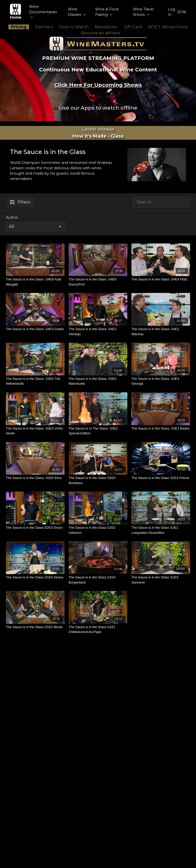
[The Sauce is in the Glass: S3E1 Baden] (161, 429)
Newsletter (106, 27)
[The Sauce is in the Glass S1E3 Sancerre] (161, 580)
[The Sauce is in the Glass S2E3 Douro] (35, 528)
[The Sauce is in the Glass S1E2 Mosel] (35, 627)
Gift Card (133, 27)
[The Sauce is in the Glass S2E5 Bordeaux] (98, 480)
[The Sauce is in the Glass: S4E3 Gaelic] (35, 329)
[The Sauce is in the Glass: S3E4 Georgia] (161, 381)
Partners (44, 27)
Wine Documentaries (43, 11)
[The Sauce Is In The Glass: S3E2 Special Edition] (98, 431)
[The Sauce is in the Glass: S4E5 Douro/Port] (98, 282)
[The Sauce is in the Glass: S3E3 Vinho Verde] (35, 431)
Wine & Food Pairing (107, 12)
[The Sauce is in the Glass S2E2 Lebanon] (98, 530)
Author (12, 217)
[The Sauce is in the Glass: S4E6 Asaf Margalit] (35, 282)
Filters (20, 202)
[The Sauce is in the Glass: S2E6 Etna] (35, 478)
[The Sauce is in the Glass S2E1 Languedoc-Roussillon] (161, 530)
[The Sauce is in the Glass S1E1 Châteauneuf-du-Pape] (98, 630)
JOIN (181, 12)
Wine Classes (77, 12)
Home (16, 12)
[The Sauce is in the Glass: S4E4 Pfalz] (161, 279)
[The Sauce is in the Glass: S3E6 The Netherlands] (35, 381)
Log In (171, 12)
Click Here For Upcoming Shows (98, 85)
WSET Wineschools (168, 27)
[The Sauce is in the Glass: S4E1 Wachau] (161, 332)
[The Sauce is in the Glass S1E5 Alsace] (35, 577)
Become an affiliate (101, 33)
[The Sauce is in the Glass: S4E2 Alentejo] (98, 332)
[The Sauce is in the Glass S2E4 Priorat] (161, 478)
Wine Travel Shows (143, 12)
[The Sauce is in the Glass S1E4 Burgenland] (98, 580)
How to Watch (74, 27)
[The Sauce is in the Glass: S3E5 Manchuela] (98, 381)
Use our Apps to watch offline (98, 108)
